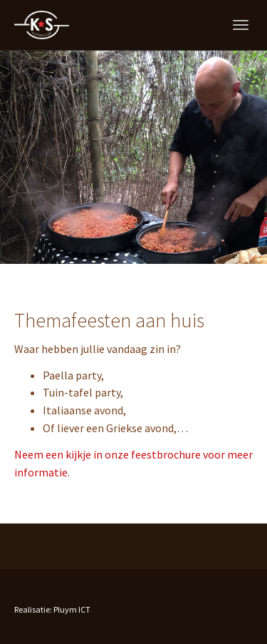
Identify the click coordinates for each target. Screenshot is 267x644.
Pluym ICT (72, 609)
